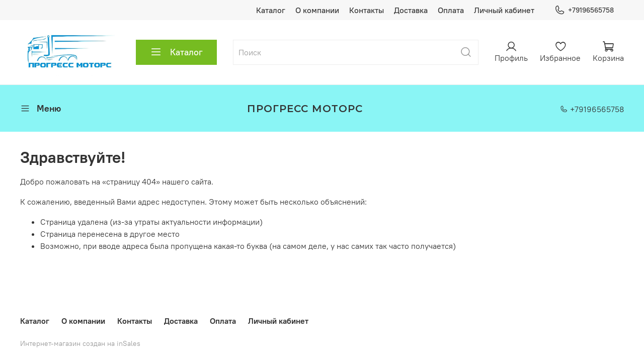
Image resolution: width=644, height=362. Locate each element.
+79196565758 (584, 10)
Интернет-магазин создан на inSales (80, 343)
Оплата (451, 10)
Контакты (367, 10)
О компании (317, 10)
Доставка (411, 10)
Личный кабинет (504, 10)
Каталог (271, 10)
